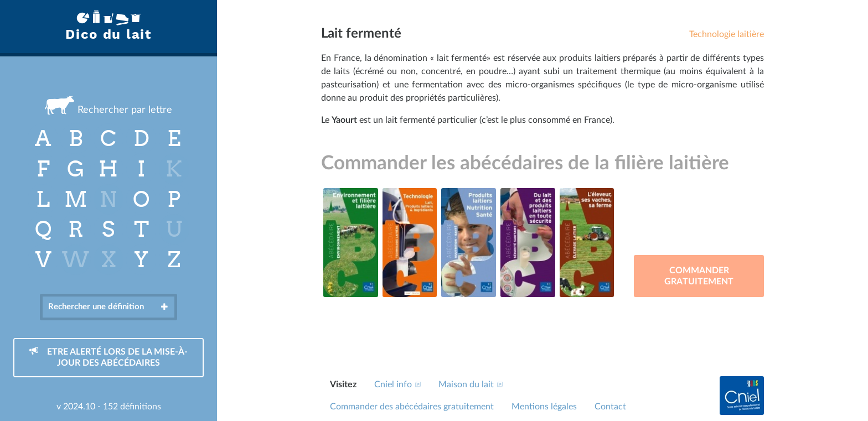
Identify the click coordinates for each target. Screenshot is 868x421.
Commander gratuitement (699, 276)
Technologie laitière (727, 34)
